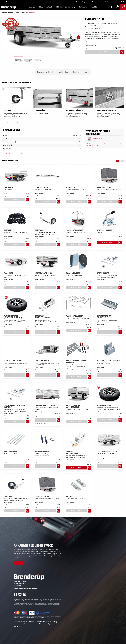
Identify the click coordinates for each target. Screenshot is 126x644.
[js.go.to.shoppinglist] (117, 7)
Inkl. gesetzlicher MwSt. (102, 2)
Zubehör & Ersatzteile (46, 7)
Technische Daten (63, 72)
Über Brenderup (70, 7)
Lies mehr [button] (19, 553)
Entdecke (59, 7)
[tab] (19, 60)
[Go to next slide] (78, 37)
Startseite (4, 13)
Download (76, 72)
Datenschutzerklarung (22, 614)
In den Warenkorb (107, 240)
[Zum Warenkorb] (123, 7)
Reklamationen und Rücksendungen (40, 612)
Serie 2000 (24, 13)
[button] (117, 161)
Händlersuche (83, 7)
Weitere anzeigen (8, 318)
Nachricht (94, 7)
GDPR (54, 612)
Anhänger (32, 7)
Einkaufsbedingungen (21, 612)
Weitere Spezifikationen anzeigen (11, 154)
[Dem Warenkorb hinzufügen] (122, 52)
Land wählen (5, 2)
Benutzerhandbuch (98, 139)
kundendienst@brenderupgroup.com (25, 579)
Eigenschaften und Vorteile (45, 72)
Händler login (80, 2)
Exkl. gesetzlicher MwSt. (118, 2)
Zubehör (86, 72)
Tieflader (17, 13)
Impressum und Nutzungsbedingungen (42, 614)
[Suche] (111, 7)
